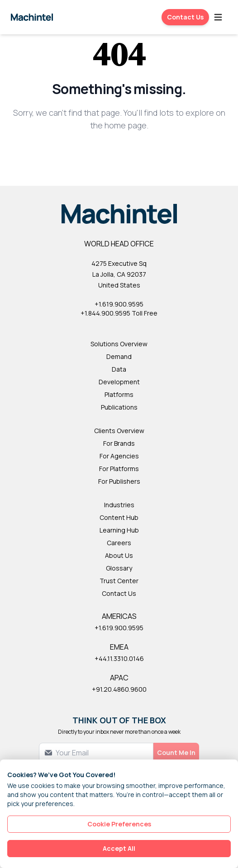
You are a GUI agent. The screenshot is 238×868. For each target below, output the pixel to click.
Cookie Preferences (119, 824)
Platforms (119, 394)
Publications (119, 407)
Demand (119, 356)
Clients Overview (119, 431)
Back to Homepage (119, 155)
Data (119, 369)
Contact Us (185, 17)
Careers (119, 543)
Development (119, 382)
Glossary (119, 568)
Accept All (119, 848)
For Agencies (119, 456)
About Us (119, 555)
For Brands (119, 443)
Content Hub (119, 517)
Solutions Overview (119, 344)
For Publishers (119, 481)
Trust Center (119, 581)
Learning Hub (119, 530)
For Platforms (119, 469)
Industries (119, 505)
